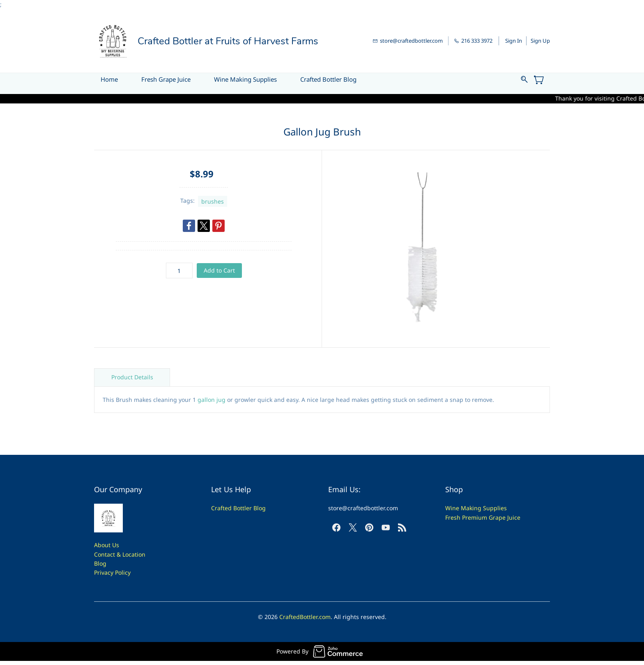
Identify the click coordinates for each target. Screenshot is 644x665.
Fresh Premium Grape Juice (483, 517)
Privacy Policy (112, 572)
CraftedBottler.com (305, 617)
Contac (103, 554)
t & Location (129, 554)
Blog (100, 563)
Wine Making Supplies (476, 508)
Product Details (132, 377)
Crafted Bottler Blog (238, 508)
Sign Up (540, 41)
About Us (107, 545)
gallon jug (212, 400)
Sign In (514, 41)
